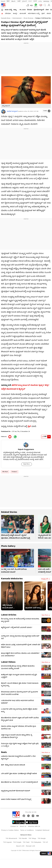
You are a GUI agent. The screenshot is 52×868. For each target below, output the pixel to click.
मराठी (19, 1)
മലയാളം (46, 1)
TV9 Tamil (26, 842)
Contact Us (14, 827)
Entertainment (17, 18)
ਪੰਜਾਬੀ (35, 1)
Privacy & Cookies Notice (10, 830)
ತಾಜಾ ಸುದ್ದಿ (8, 10)
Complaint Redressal (42, 830)
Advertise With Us (34, 827)
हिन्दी (8, 1)
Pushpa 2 (14, 472)
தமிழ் (40, 1)
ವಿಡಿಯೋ (8, 14)
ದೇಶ (47, 10)
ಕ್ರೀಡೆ (43, 14)
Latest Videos (8, 662)
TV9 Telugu (32, 839)
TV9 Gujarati (7, 842)
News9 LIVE (20, 846)
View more (46, 615)
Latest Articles (9, 615)
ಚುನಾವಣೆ (23, 14)
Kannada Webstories (12, 579)
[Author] (3, 111)
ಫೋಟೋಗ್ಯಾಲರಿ (39, 10)
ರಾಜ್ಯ (15, 10)
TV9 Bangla (42, 839)
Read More (27, 464)
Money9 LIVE (30, 846)
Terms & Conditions (27, 830)
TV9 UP (45, 842)
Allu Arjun (5, 472)
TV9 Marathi (23, 839)
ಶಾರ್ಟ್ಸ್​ (15, 14)
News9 (3, 1)
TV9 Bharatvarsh (11, 839)
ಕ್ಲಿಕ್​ (29, 427)
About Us (23, 827)
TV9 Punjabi (17, 842)
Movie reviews (28, 18)
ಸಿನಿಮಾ (30, 10)
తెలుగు (14, 1)
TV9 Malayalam (36, 842)
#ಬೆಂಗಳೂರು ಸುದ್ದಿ (34, 14)
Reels (4, 752)
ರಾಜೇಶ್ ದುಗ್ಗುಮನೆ (12, 111)
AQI (31, 6)
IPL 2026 (23, 10)
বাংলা (30, 1)
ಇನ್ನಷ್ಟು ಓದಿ (45, 579)
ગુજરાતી (24, 1)
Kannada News (6, 18)
